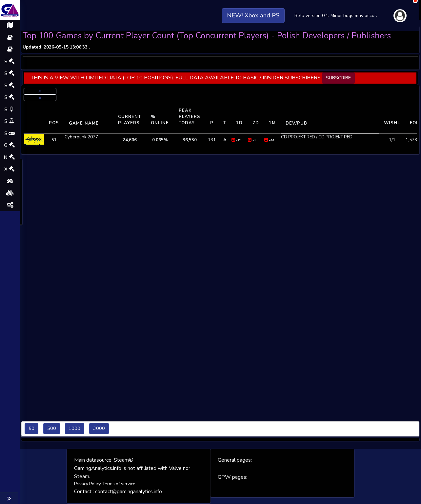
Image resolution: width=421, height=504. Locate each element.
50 (31, 428)
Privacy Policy (88, 484)
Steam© (124, 460)
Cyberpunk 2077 (80, 137)
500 (52, 428)
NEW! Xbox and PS (253, 9)
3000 (99, 428)
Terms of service (118, 484)
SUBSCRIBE (338, 78)
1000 (74, 428)
